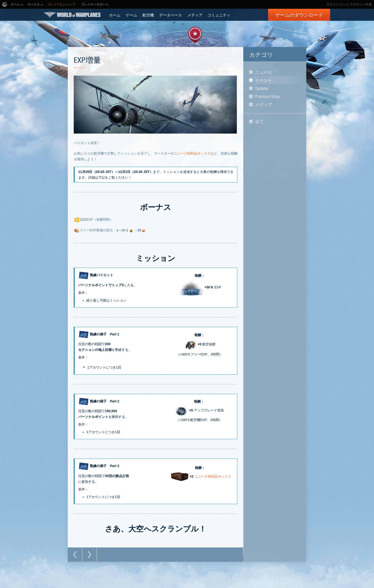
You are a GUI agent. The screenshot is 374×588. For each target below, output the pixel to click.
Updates (262, 88)
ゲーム (131, 15)
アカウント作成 (361, 4)
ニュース (264, 72)
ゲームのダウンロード (299, 15)
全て (259, 121)
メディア (195, 15)
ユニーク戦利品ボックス (192, 153)
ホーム (115, 15)
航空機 (148, 15)
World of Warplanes (72, 15)
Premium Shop (267, 96)
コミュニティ (219, 15)
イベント (264, 80)
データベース (171, 15)
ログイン (333, 4)
